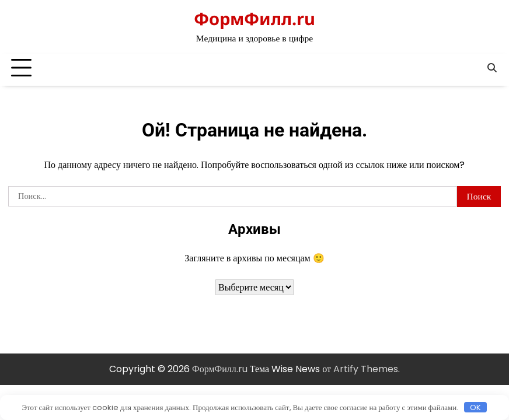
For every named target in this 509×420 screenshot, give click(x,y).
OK (475, 407)
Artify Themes (366, 369)
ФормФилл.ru (254, 19)
